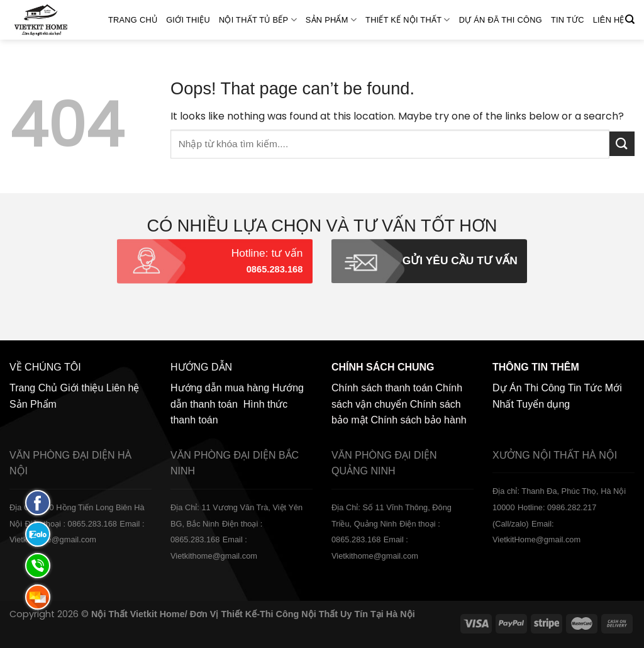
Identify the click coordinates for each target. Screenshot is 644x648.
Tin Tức (568, 20)
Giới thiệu (188, 20)
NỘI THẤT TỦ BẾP (258, 20)
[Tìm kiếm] (630, 20)
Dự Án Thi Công (529, 388)
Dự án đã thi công (501, 20)
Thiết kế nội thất (408, 20)
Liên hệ (609, 20)
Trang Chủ (133, 20)
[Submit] (622, 144)
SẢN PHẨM (331, 20)
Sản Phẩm (33, 404)
